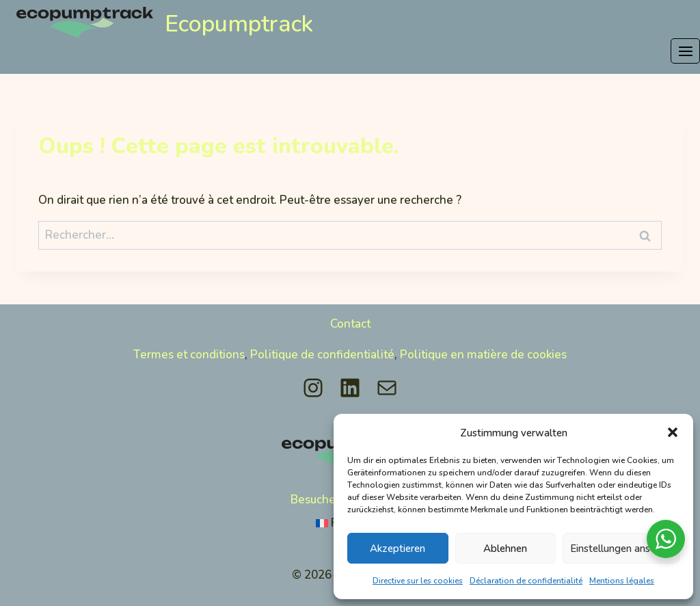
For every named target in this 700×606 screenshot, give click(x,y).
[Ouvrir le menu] (685, 51)
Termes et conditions (189, 344)
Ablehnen (505, 548)
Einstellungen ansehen (621, 548)
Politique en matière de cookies (483, 344)
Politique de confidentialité (322, 344)
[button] (673, 432)
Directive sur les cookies (418, 580)
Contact (350, 314)
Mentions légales (622, 580)
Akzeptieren (398, 548)
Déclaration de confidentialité (526, 580)
